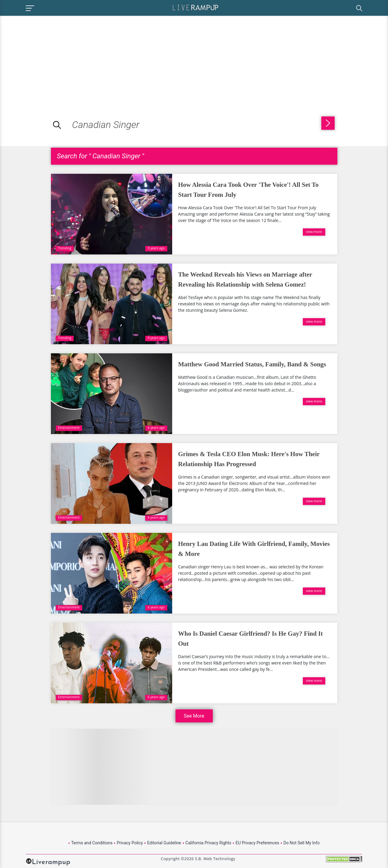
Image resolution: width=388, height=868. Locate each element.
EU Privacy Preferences (257, 843)
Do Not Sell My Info (301, 843)
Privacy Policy (130, 843)
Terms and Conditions (92, 843)
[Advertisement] (51, 58)
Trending (65, 248)
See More (194, 716)
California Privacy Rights (208, 843)
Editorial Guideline (164, 843)
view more (314, 232)
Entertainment (69, 428)
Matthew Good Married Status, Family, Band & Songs (252, 364)
